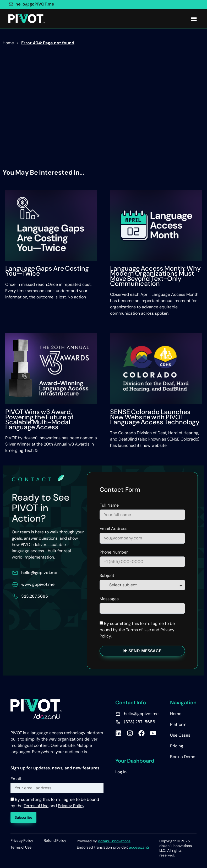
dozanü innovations (114, 841)
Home (176, 714)
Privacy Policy (71, 806)
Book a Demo (183, 757)
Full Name (109, 506)
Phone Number (114, 553)
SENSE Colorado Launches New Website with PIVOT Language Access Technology (155, 417)
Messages (109, 599)
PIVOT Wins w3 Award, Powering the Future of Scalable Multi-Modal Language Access (39, 419)
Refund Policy (55, 840)
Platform (178, 724)
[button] (194, 19)
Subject (107, 576)
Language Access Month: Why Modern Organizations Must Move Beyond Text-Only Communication (155, 276)
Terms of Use (138, 630)
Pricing (177, 746)
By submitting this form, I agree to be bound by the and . (137, 630)
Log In (121, 772)
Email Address (113, 529)
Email (16, 779)
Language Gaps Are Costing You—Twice (47, 271)
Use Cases (180, 735)
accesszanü (139, 847)
